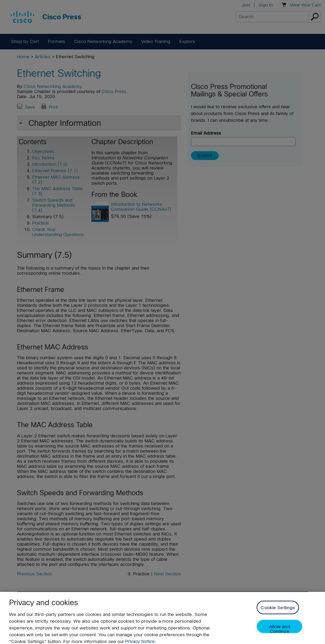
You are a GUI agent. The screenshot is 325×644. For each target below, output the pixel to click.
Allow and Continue (280, 632)
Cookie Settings (278, 611)
